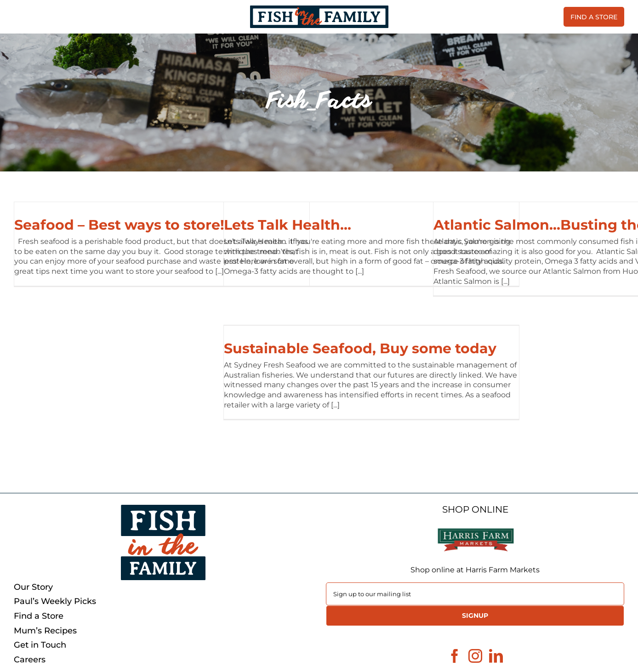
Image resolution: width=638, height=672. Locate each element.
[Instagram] (475, 656)
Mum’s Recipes (45, 631)
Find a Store (39, 616)
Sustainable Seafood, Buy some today (360, 348)
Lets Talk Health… (288, 225)
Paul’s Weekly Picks (55, 601)
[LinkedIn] (496, 656)
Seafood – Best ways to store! (119, 225)
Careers (30, 660)
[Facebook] (455, 656)
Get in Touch (40, 645)
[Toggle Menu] (21, 17)
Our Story (33, 587)
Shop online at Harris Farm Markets (475, 570)
